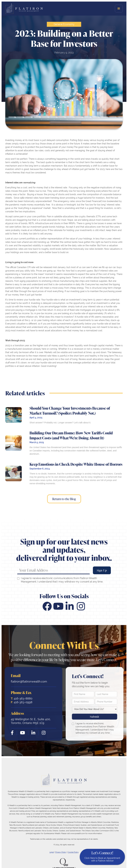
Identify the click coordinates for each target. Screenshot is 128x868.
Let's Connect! (102, 856)
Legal (52, 852)
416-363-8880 (21, 698)
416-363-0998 (21, 702)
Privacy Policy (61, 852)
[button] (119, 9)
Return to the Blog (64, 499)
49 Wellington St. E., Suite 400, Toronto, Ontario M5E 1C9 (30, 721)
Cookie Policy (73, 852)
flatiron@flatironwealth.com (28, 681)
